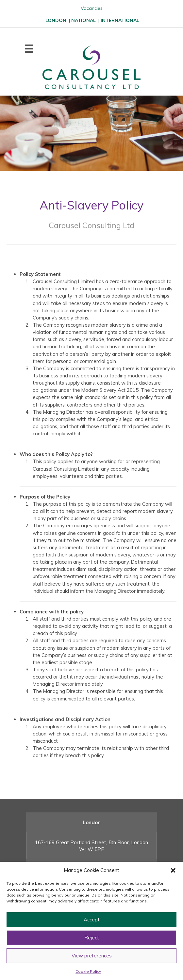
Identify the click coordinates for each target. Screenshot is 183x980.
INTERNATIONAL (120, 20)
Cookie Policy (88, 971)
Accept (92, 920)
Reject (92, 938)
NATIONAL (83, 20)
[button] (173, 870)
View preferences (92, 956)
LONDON (56, 20)
